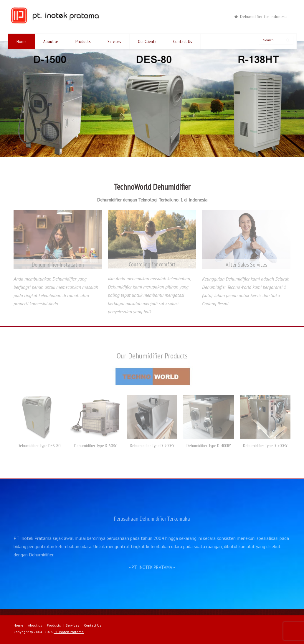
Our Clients (147, 41)
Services (114, 41)
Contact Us (183, 41)
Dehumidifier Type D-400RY (209, 445)
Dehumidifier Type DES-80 (39, 445)
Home (22, 41)
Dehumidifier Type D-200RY (152, 445)
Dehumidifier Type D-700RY (265, 445)
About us (51, 41)
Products (83, 41)
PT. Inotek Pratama (69, 632)
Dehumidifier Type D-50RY (95, 445)
